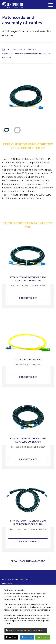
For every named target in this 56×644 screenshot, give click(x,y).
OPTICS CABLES (8, 583)
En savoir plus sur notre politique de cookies (26, 630)
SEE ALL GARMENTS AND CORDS (28, 561)
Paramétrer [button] (11, 637)
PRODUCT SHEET (28, 298)
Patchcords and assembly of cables (16, 580)
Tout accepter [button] (43, 637)
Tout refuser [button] (27, 637)
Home (4, 49)
